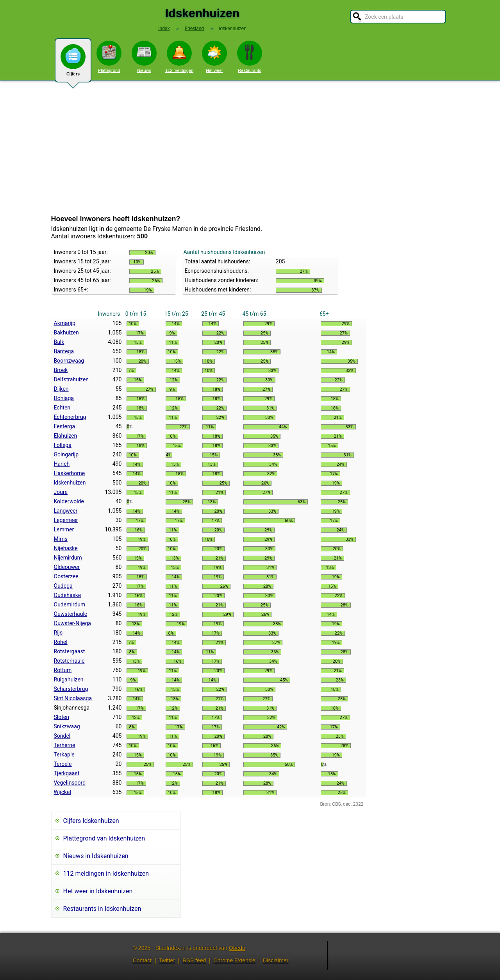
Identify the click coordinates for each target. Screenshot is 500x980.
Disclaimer (276, 960)
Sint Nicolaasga (73, 698)
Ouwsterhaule (71, 614)
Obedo (237, 948)
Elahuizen (66, 436)
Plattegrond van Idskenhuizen (104, 838)
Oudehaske (68, 595)
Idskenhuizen (70, 483)
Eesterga (65, 426)
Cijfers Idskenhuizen (91, 821)
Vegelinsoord (70, 783)
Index (164, 29)
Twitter (167, 960)
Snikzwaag (67, 726)
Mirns (61, 539)
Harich (62, 464)
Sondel (62, 736)
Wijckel (62, 792)
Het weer (214, 57)
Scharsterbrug (71, 689)
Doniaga (64, 398)
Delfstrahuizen (71, 379)
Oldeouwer (67, 567)
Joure (61, 492)
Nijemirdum (68, 558)
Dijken (61, 389)
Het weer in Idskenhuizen (98, 891)
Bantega (64, 351)
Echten (62, 408)
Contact (142, 960)
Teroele (63, 764)
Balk (59, 342)
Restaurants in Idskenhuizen (102, 909)
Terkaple (64, 755)
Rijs (58, 633)
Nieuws (144, 57)
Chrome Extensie (234, 960)
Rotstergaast (70, 651)
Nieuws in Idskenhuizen (96, 856)
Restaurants (250, 57)
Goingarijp (66, 454)
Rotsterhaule (69, 661)
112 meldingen (179, 57)
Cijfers (73, 63)
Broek (61, 370)
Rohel (61, 642)
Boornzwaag (69, 361)
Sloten (62, 717)
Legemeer (66, 520)
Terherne (65, 745)
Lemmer (64, 529)
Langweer (66, 511)
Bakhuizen (66, 333)
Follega (63, 445)
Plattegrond (109, 57)
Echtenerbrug (70, 417)
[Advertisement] (250, 148)
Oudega (63, 586)
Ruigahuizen (69, 680)
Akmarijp (65, 323)
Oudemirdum (70, 604)
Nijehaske (66, 548)
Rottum (63, 670)
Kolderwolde (69, 501)
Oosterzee (66, 576)
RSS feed (194, 960)
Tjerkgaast (67, 773)
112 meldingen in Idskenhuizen (106, 874)
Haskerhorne (70, 473)
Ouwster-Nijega (72, 623)
